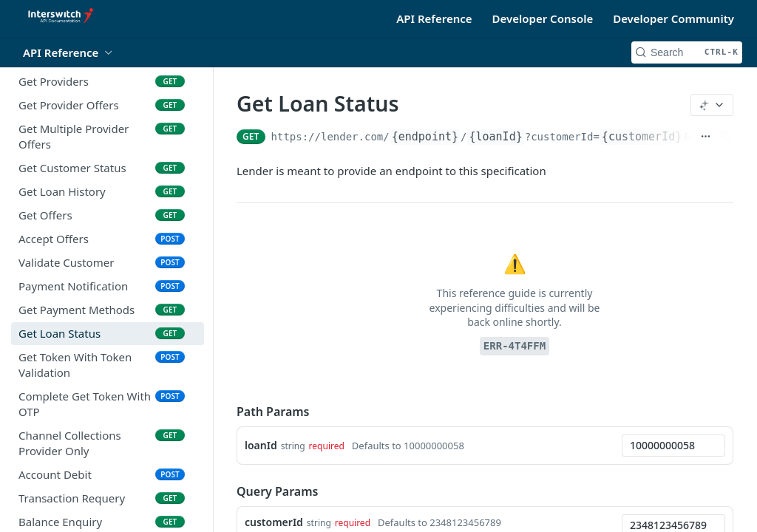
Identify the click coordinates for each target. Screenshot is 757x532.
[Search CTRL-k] (687, 52)
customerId (274, 522)
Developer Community (673, 18)
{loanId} (495, 137)
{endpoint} (425, 137)
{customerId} (642, 137)
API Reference (434, 18)
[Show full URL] (706, 137)
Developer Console (543, 18)
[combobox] (673, 446)
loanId (261, 445)
